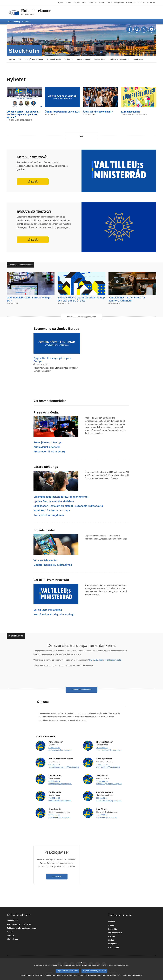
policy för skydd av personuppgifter (93, 975)
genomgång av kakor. (135, 975)
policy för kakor (115, 975)
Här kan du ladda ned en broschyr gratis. (106, 660)
